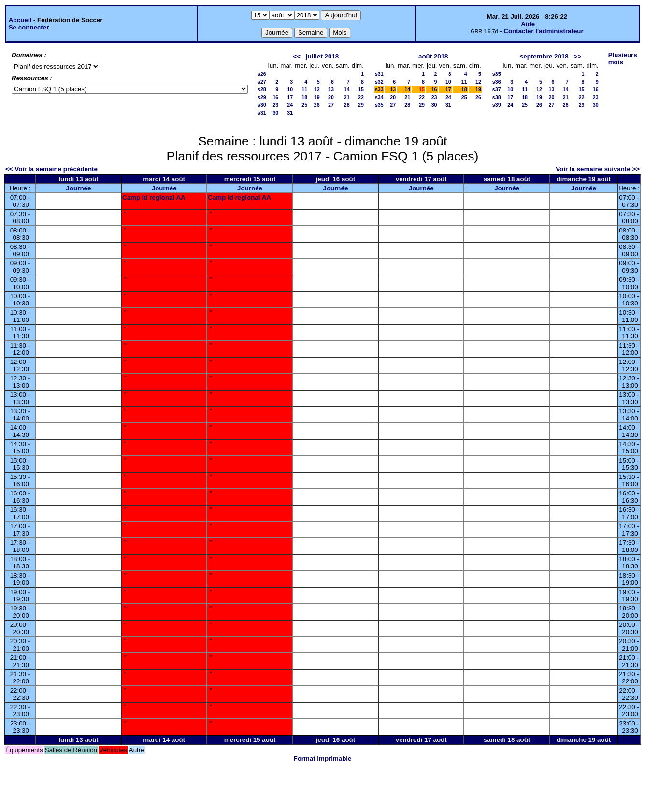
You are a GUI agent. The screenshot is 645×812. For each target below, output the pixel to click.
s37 (497, 89)
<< (297, 56)
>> (578, 56)
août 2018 (433, 56)
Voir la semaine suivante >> (598, 169)
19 (317, 97)
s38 (497, 97)
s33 (379, 89)
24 (290, 105)
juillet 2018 (322, 56)
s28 (262, 89)
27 (331, 105)
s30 (262, 105)
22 (361, 97)
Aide (528, 24)
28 (347, 105)
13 (331, 89)
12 (317, 89)
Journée (79, 188)
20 (331, 97)
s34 (379, 97)
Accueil (20, 20)
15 (361, 89)
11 (304, 89)
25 (304, 105)
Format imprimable (323, 759)
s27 (262, 82)
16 (275, 97)
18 (304, 97)
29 (361, 105)
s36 (497, 82)
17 (290, 97)
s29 (262, 97)
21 (347, 97)
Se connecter (29, 27)
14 (347, 89)
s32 (379, 82)
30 (275, 113)
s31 (262, 113)
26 (317, 105)
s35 (379, 105)
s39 (497, 105)
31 (290, 113)
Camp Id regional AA (154, 197)
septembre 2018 (544, 56)
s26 (262, 74)
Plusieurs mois (623, 58)
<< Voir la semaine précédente (51, 169)
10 (290, 89)
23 (275, 105)
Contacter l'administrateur (543, 31)
